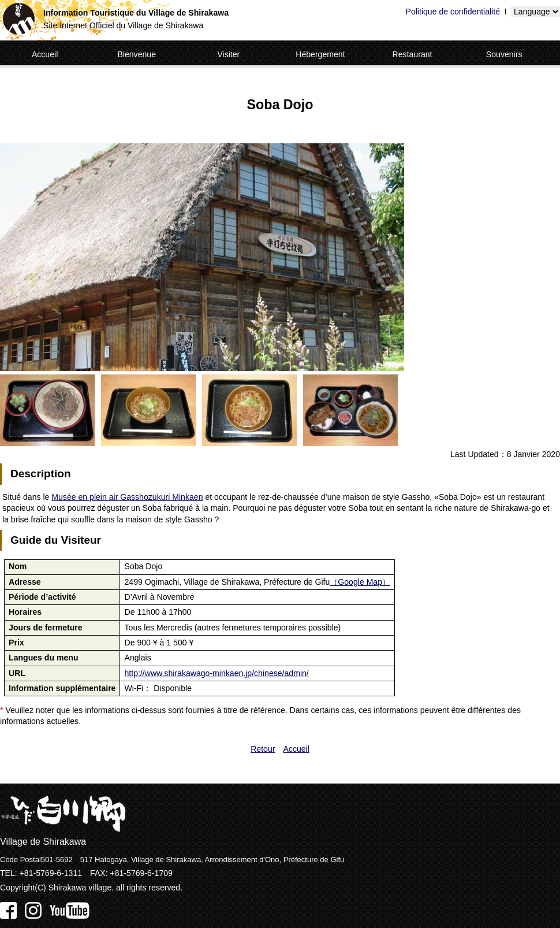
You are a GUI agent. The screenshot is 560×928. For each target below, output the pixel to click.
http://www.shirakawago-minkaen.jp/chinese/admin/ (217, 673)
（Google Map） (360, 582)
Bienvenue (137, 54)
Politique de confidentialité (453, 12)
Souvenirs (504, 54)
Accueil (45, 54)
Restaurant (412, 54)
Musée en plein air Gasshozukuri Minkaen (127, 497)
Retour (263, 749)
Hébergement (320, 54)
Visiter (228, 54)
